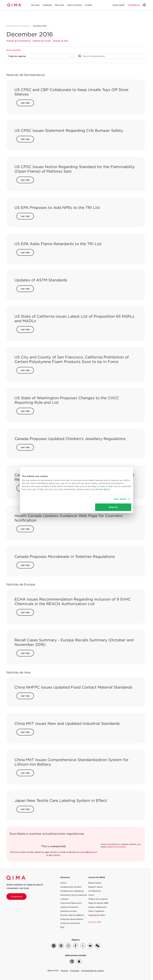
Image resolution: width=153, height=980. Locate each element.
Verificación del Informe (70, 923)
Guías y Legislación (96, 911)
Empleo (89, 5)
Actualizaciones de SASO (71, 887)
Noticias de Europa (42, 41)
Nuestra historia (95, 883)
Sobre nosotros (75, 5)
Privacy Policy (103, 489)
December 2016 (40, 26)
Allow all (113, 507)
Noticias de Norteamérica (18, 41)
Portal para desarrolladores (72, 919)
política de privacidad (116, 847)
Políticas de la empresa (98, 899)
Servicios (35, 5)
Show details (120, 499)
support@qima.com (88, 852)
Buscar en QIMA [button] (95, 922)
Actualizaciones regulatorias (18, 26)
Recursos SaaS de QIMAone (72, 915)
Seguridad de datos (97, 915)
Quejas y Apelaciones (98, 907)
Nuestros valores (95, 887)
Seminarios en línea (68, 911)
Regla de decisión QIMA (98, 903)
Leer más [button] (25, 103)
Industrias (47, 5)
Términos (64, 971)
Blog (62, 927)
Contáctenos (16, 897)
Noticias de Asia (60, 41)
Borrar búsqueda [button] (13, 50)
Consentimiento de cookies (92, 971)
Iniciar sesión (119, 5)
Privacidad (75, 971)
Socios (91, 895)
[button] (144, 5)
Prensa (63, 883)
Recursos (60, 5)
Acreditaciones (95, 891)
